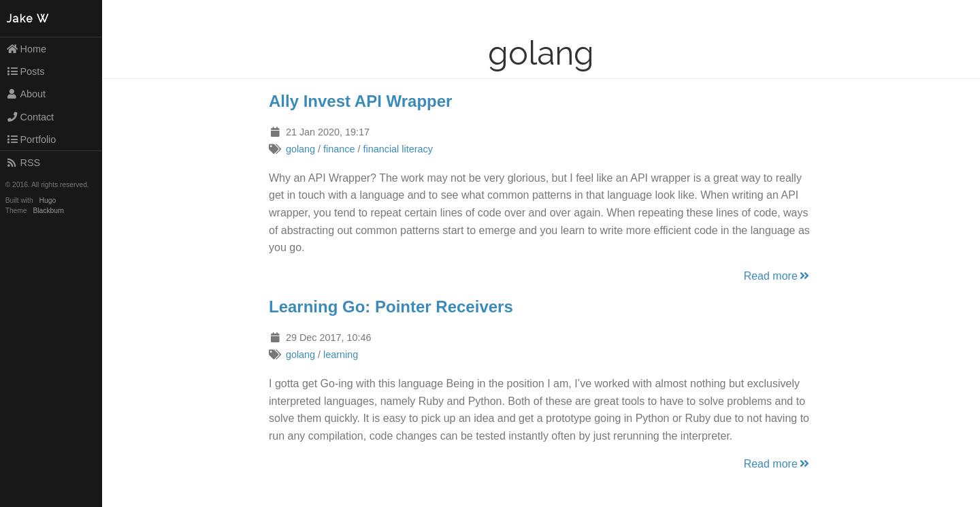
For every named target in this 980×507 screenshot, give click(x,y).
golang (300, 149)
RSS (23, 163)
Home (26, 49)
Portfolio (31, 140)
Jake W (28, 19)
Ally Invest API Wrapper (360, 101)
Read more (778, 276)
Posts (26, 71)
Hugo (48, 200)
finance (339, 149)
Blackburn (49, 211)
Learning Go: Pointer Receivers (391, 307)
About (26, 94)
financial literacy (398, 149)
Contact (30, 117)
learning (341, 355)
